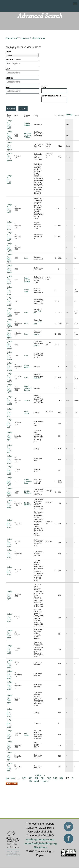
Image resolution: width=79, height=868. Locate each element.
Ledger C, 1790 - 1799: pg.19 (10, 723)
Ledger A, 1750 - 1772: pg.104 (10, 400)
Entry (45, 87)
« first (38, 775)
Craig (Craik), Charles (27, 280)
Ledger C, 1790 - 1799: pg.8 (10, 423)
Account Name (13, 59)
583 (55, 778)
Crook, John (27, 291)
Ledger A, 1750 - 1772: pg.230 (10, 356)
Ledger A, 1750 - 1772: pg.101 (10, 247)
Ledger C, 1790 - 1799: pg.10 (10, 460)
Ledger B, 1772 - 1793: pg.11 (10, 179)
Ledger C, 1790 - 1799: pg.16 (10, 649)
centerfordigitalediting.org (40, 843)
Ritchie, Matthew (27, 492)
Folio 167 (37, 378)
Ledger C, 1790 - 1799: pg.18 (10, 713)
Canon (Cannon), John (28, 481)
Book (8, 51)
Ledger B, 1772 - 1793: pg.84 (10, 226)
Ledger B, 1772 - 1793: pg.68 (10, 208)
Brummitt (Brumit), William (28, 135)
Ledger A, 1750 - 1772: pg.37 (10, 258)
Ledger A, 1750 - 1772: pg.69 (10, 124)
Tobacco (27, 400)
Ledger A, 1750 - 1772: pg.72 (10, 301)
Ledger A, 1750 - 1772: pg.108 (10, 312)
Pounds (61, 116)
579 (30, 778)
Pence (77, 116)
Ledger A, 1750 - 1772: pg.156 (10, 146)
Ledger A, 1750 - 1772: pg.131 (10, 388)
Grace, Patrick (27, 366)
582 (49, 778)
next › (37, 781)
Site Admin (40, 847)
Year (8, 87)
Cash (26, 258)
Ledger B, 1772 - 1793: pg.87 (10, 236)
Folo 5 (36, 345)
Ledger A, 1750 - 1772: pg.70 (10, 280)
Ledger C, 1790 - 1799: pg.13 (10, 571)
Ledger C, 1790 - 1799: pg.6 (10, 413)
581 (43, 778)
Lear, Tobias (26, 412)
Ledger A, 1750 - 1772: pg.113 (10, 367)
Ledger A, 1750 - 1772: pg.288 (10, 135)
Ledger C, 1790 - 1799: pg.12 (10, 492)
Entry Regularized (51, 96)
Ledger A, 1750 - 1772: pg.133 (10, 345)
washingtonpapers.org (40, 839)
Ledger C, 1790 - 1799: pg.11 (10, 481)
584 (61, 778)
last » (46, 781)
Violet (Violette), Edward (28, 388)
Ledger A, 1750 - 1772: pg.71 (10, 291)
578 (24, 778)
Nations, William (27, 124)
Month (9, 78)
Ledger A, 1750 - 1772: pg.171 (10, 334)
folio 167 (37, 334)
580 (37, 778)
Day (8, 69)
